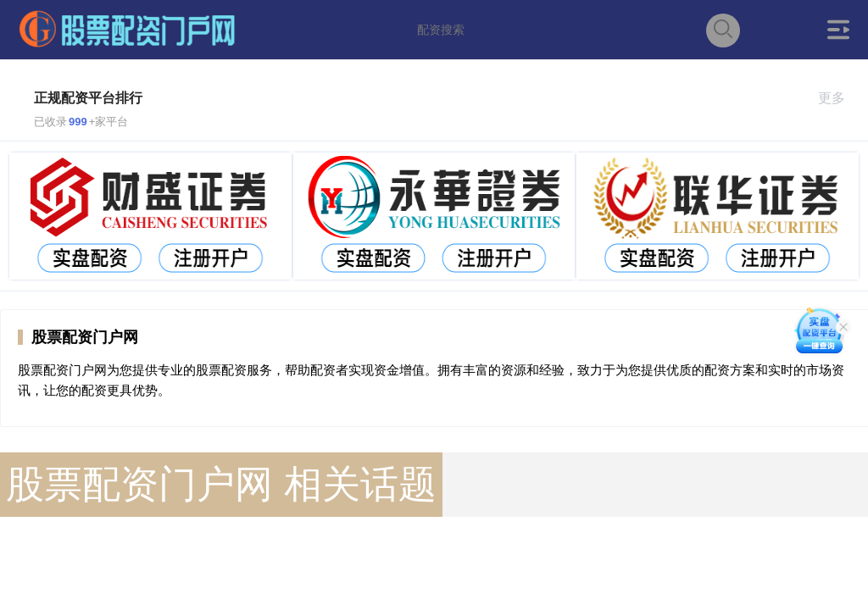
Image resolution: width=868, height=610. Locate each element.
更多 (839, 98)
